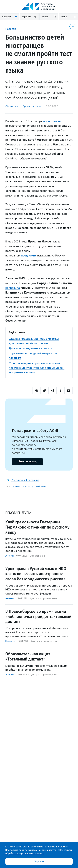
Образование (13, 106)
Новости (11, 29)
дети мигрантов (21, 486)
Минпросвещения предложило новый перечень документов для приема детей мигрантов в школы (37, 368)
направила (13, 288)
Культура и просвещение (43, 598)
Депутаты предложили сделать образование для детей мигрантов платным (33, 353)
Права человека (32, 106)
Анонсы (10, 556)
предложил (29, 255)
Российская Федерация (25, 480)
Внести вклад (27, 462)
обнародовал (52, 121)
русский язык (38, 486)
